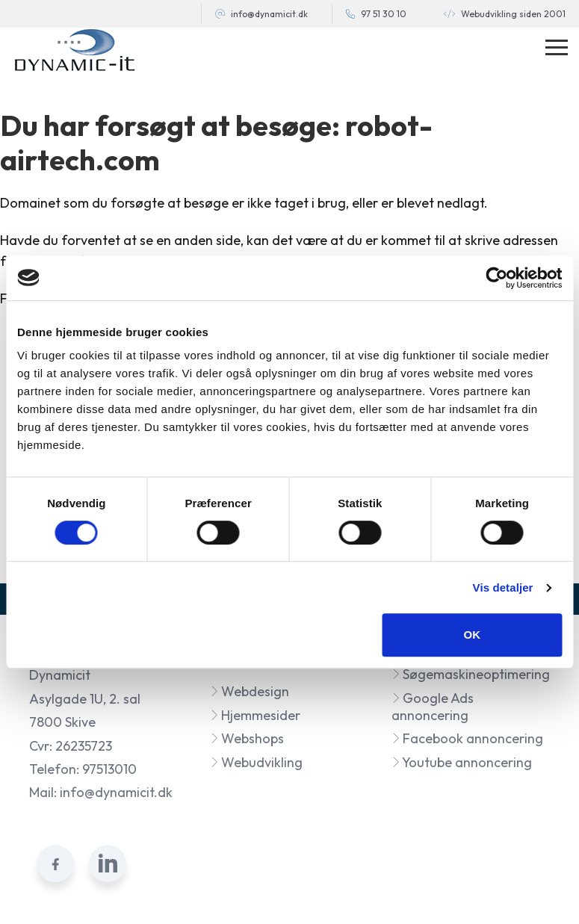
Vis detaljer (503, 587)
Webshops (247, 738)
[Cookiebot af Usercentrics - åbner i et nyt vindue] (496, 278)
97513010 (109, 769)
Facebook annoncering (467, 738)
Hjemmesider (255, 715)
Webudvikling (256, 762)
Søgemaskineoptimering (471, 674)
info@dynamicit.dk (269, 14)
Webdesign (250, 691)
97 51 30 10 (384, 14)
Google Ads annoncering (433, 707)
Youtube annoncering (462, 762)
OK (472, 635)
